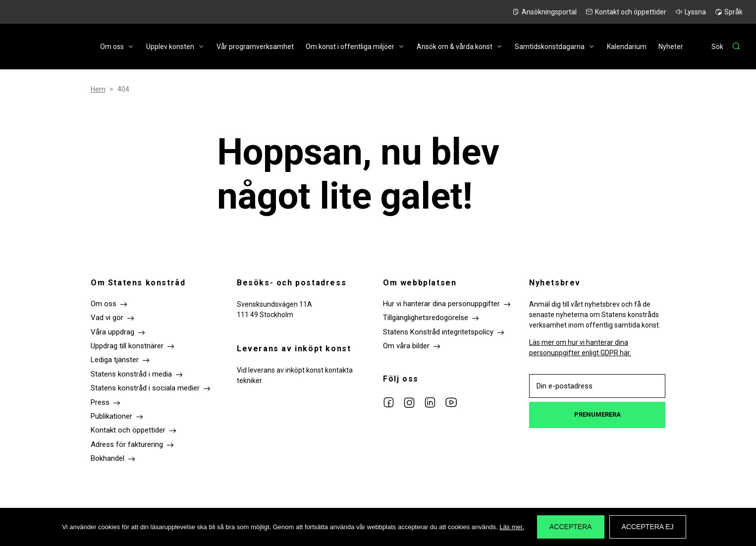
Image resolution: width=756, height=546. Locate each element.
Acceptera (571, 527)
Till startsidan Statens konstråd (37, 47)
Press (100, 402)
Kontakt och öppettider (631, 12)
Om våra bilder (406, 346)
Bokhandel (108, 458)
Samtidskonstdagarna (550, 47)
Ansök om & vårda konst (455, 47)
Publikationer (111, 416)
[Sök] (726, 47)
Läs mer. (512, 527)
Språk (733, 12)
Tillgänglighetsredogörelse (426, 318)
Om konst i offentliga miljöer (350, 47)
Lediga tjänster (115, 360)
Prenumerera (597, 414)
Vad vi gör (107, 318)
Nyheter (671, 47)
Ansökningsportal (549, 12)
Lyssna (695, 12)
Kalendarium (627, 47)
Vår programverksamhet (255, 47)
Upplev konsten (170, 47)
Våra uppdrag (112, 332)
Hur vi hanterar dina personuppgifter (441, 304)
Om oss (112, 47)
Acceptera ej (648, 527)
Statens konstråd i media (131, 374)
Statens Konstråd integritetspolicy (438, 332)
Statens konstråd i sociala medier (145, 388)
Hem (98, 89)
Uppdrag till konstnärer (127, 346)
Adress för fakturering (127, 444)
